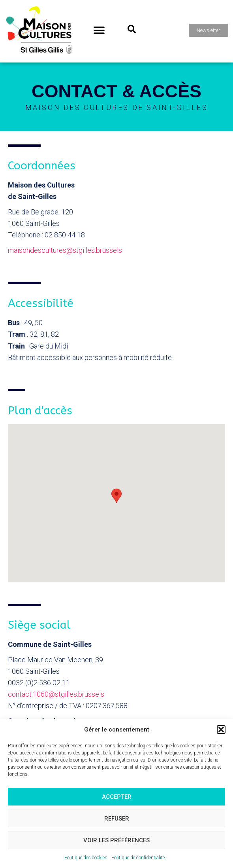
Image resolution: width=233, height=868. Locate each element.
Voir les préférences (116, 840)
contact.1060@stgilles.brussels (56, 694)
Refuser (117, 819)
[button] (221, 730)
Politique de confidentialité (138, 858)
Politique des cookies (86, 858)
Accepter (117, 797)
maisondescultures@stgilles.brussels (65, 250)
